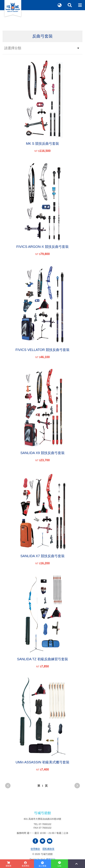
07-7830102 (45, 824)
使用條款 (35, 849)
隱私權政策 (48, 849)
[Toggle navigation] (80, 5)
